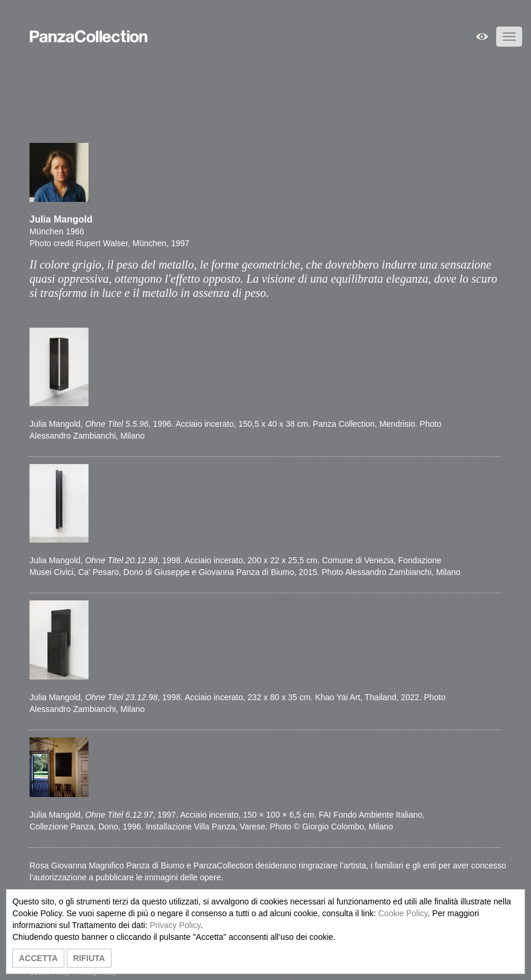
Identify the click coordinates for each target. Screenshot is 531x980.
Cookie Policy (403, 913)
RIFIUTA (89, 958)
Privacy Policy (175, 925)
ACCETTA (38, 958)
